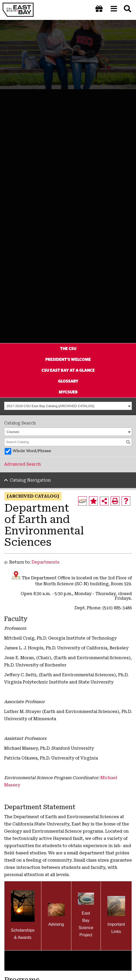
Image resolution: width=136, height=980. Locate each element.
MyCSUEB (68, 392)
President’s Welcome (68, 359)
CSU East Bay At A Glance (68, 370)
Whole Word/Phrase (32, 451)
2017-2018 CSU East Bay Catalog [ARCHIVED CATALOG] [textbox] (51, 406)
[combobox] (68, 406)
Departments (46, 562)
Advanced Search (22, 464)
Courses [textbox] (13, 432)
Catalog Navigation (30, 480)
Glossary (68, 381)
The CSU (68, 349)
